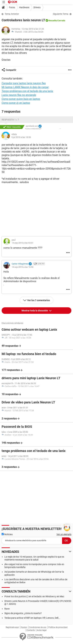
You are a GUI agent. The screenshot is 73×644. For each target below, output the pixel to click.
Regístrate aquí (12, 627)
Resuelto (53, 21)
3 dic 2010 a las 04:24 (33, 32)
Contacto (31, 630)
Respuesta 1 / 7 (10, 120)
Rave (7, 609)
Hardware (24, 7)
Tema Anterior (12, 14)
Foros (12, 7)
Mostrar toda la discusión (35, 311)
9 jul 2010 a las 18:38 (21, 137)
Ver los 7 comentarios (39, 300)
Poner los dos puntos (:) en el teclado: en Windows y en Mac (34, 596)
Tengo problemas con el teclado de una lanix (27, 91)
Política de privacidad (58, 627)
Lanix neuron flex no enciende (19, 95)
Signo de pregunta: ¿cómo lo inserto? (23, 613)
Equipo (24, 627)
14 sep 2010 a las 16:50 (22, 267)
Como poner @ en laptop (16, 103)
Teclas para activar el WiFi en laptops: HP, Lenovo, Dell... (32, 618)
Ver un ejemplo (64, 534)
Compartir (11, 70)
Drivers (37, 7)
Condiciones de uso (38, 627)
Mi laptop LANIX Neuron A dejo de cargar (25, 87)
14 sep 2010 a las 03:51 (22, 243)
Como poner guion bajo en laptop (21, 99)
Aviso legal (42, 630)
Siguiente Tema (61, 14)
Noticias (7, 534)
